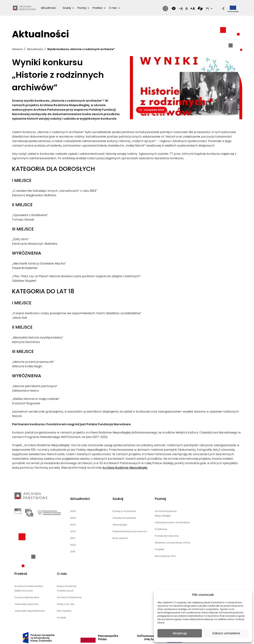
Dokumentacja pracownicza (109, 534)
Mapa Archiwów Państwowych (218, 514)
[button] (221, 9)
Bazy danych (108, 543)
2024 (67, 518)
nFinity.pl (36, 621)
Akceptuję (180, 633)
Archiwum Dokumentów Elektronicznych (186, 514)
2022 (67, 532)
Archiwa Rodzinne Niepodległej (147, 514)
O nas (113, 8)
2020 (67, 545)
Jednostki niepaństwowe (187, 536)
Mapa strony (119, 619)
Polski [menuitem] (129, 634)
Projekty (141, 559)
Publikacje (142, 534)
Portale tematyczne (148, 541)
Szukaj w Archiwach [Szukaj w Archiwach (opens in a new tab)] (112, 512)
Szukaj (67, 8)
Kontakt (212, 543)
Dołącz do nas (217, 530)
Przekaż (98, 8)
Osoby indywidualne (184, 523)
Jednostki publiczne (184, 530)
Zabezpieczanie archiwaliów (146, 525)
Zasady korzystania (112, 518)
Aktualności (49, 8)
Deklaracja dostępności (126, 615)
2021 (67, 538)
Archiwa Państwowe (220, 523)
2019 (67, 552)
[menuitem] (127, 634)
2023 (67, 525)
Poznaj (82, 8)
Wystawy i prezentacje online (150, 550)
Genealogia (107, 525)
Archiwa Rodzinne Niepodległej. (125, 468)
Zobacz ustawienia (226, 633)
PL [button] (208, 8)
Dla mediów (215, 536)
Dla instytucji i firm (147, 565)
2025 (67, 512)
